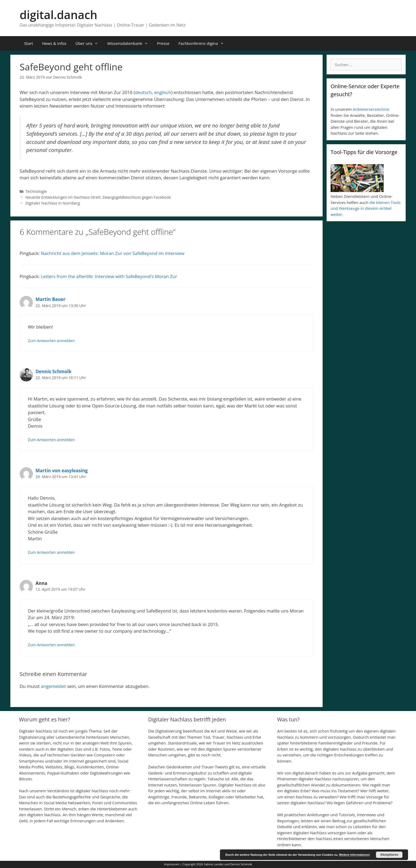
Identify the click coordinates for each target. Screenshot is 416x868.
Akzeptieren (389, 855)
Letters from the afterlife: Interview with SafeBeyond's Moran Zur (109, 276)
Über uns (89, 43)
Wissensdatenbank (130, 43)
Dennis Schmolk (53, 371)
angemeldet (53, 686)
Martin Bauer (51, 299)
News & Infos (54, 43)
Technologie (36, 191)
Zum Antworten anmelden (51, 341)
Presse (163, 43)
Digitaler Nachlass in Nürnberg (53, 203)
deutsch (143, 92)
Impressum (172, 864)
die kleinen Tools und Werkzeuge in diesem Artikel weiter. (366, 208)
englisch (163, 92)
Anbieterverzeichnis (371, 109)
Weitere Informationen (354, 855)
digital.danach (59, 15)
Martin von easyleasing (62, 471)
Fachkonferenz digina (203, 43)
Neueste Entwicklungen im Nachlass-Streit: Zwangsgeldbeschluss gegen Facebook (98, 197)
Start (29, 43)
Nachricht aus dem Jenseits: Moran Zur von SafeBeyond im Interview (113, 253)
